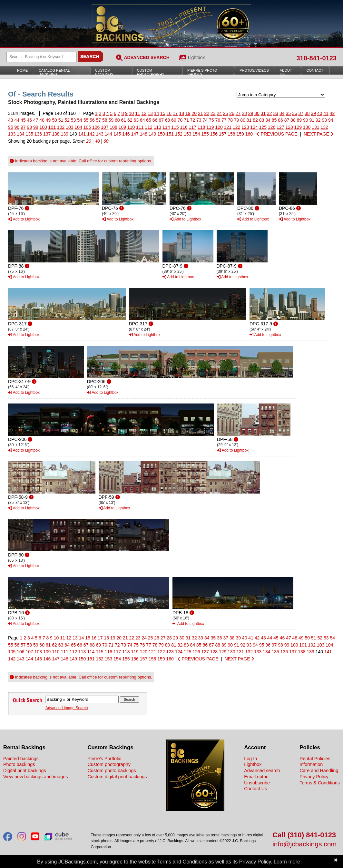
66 (155, 120)
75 (211, 120)
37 (301, 113)
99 (36, 127)
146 (126, 134)
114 (166, 127)
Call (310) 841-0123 (304, 835)
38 (307, 113)
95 (11, 127)
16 (169, 113)
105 (87, 127)
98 (29, 127)
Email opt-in (256, 777)
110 (131, 127)
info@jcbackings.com (304, 844)
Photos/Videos (254, 70)
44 (17, 120)
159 (240, 134)
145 (117, 134)
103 (69, 127)
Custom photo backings (112, 771)
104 (78, 127)
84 (268, 120)
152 (179, 134)
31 (263, 113)
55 (86, 120)
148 (144, 134)
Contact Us (255, 789)
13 (150, 113)
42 (332, 113)
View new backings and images (36, 777)
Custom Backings (104, 72)
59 (111, 120)
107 (105, 127)
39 (313, 113)
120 (219, 127)
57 (99, 120)
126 (272, 127)
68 (168, 120)
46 (29, 120)
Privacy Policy (314, 777)
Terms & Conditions (320, 783)
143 (100, 134)
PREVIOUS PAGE (277, 134)
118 (201, 127)
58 (105, 120)
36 (295, 113)
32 (269, 113)
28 (244, 113)
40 (320, 113)
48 (42, 120)
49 (48, 120)
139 (65, 134)
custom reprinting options (127, 161)
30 (257, 113)
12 (144, 113)
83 (262, 120)
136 (38, 134)
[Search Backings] (42, 57)
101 (52, 127)
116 (184, 127)
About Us (286, 72)
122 (236, 127)
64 (142, 120)
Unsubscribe (257, 783)
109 (122, 127)
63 (136, 120)
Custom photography (109, 764)
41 (326, 113)
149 (152, 134)
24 (219, 113)
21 (201, 113)
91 (312, 120)
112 (148, 127)
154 (196, 134)
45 (23, 120)
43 (11, 120)
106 (96, 127)
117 (193, 127)
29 (251, 113)
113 (157, 127)
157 (223, 134)
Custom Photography (151, 72)
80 (243, 120)
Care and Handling (319, 771)
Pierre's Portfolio (104, 759)
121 (228, 127)
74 (205, 120)
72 (193, 120)
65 (149, 120)
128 (289, 127)
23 (213, 113)
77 (224, 120)
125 (263, 127)
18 (182, 113)
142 (91, 134)
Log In (250, 759)
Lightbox (196, 57)
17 (175, 113)
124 (254, 127)
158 (231, 134)
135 (29, 134)
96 (17, 127)
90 (306, 120)
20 (194, 113)
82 (255, 120)
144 (108, 134)
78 (230, 120)
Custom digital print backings (117, 777)
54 (80, 120)
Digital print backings (25, 771)
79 (237, 120)
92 (318, 120)
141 (82, 134)
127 (280, 127)
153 (187, 134)
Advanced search (262, 771)
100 (43, 127)
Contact (315, 70)
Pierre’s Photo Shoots (202, 72)
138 (56, 134)
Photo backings (19, 764)
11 (138, 113)
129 (298, 127)
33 (276, 113)
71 (186, 120)
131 (315, 127)
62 (130, 120)
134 (20, 134)
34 (282, 113)
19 (188, 113)
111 (140, 127)
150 (161, 134)
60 (117, 120)
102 (61, 127)
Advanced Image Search (67, 708)
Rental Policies (315, 759)
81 (249, 120)
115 (175, 127)
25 (226, 113)
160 (249, 134)
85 (274, 120)
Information (311, 764)
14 (157, 113)
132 (324, 127)
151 (170, 134)
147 (135, 134)
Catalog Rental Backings (54, 72)
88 (293, 120)
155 (205, 134)
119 (210, 127)
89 (299, 120)
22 (207, 113)
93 (324, 120)
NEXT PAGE (318, 134)
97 (23, 127)
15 (163, 113)
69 (174, 120)
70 (180, 120)
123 (245, 127)
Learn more (287, 862)
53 (73, 120)
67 (161, 120)
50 (54, 120)
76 (218, 120)
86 (280, 120)
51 (61, 120)
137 (47, 134)
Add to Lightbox (24, 219)
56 (92, 120)
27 (238, 113)
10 (132, 113)
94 (331, 120)
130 (307, 127)
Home (22, 70)
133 (12, 134)
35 (288, 113)
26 (232, 113)
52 (67, 120)
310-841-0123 (316, 58)
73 (199, 120)
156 (214, 134)
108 (113, 127)
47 (36, 120)
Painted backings (21, 759)
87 (287, 120)
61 (123, 120)
